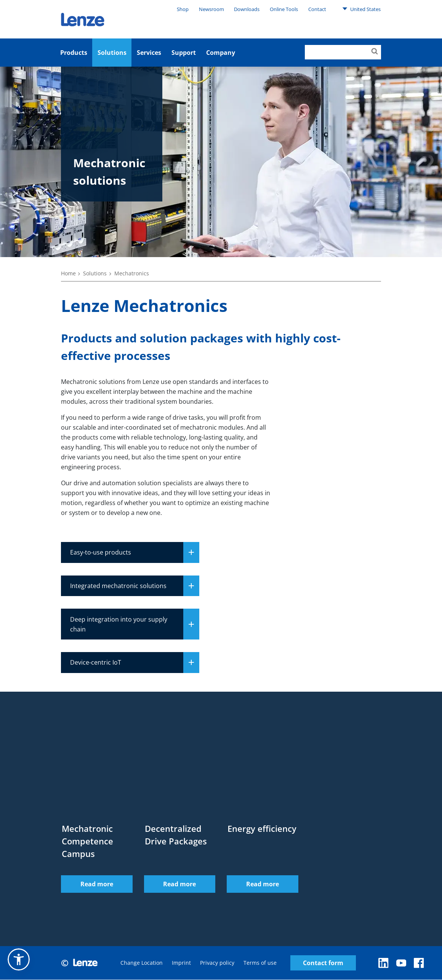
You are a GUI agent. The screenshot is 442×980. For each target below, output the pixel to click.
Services (149, 53)
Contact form (323, 963)
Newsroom (211, 9)
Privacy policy (217, 963)
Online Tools (284, 9)
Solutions (112, 53)
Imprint (181, 963)
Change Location (142, 963)
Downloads (247, 9)
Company (221, 53)
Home (68, 273)
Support (184, 53)
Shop (183, 9)
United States (361, 9)
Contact (317, 9)
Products (74, 53)
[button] (19, 959)
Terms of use (260, 963)
